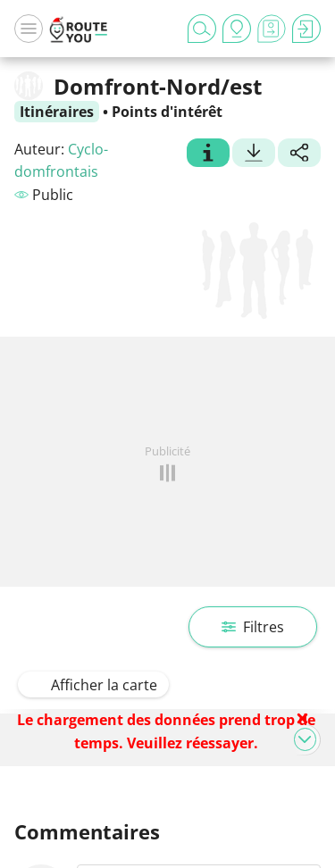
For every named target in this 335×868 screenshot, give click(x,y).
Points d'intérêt (167, 112)
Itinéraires (57, 112)
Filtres (253, 627)
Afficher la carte (93, 685)
